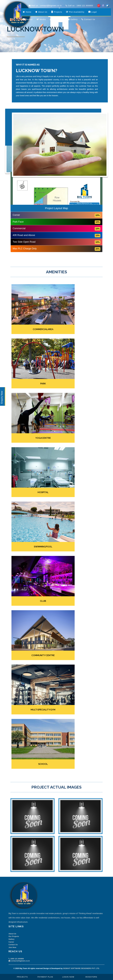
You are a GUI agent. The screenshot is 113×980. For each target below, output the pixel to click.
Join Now (12, 947)
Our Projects (14, 936)
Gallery (11, 939)
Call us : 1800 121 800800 (79, 6)
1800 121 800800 (16, 959)
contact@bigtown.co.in (19, 961)
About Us (12, 934)
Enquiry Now (2, 397)
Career (11, 942)
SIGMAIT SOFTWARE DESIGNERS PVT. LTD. (81, 968)
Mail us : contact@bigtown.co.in (45, 6)
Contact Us (13, 945)
